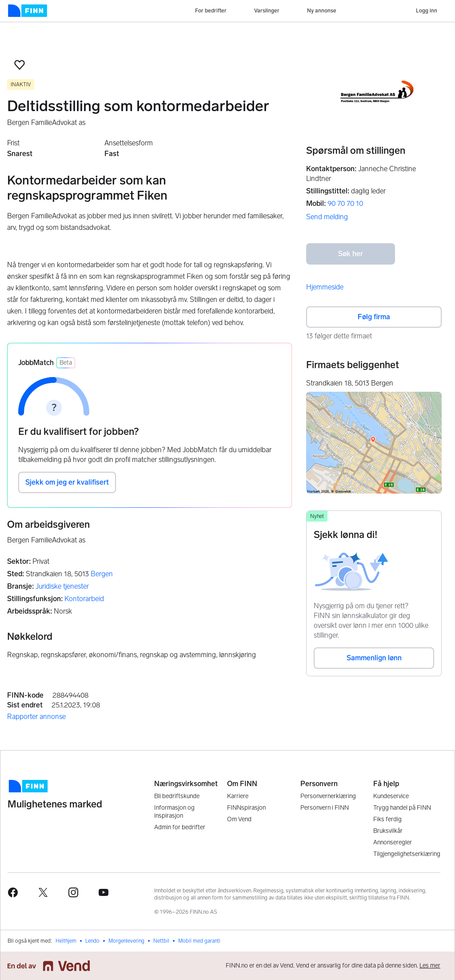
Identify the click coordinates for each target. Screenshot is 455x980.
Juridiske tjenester (62, 586)
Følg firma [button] (374, 317)
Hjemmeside (325, 287)
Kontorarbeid (84, 599)
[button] (20, 65)
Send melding (327, 217)
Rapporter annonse (36, 717)
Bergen (102, 574)
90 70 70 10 (345, 203)
